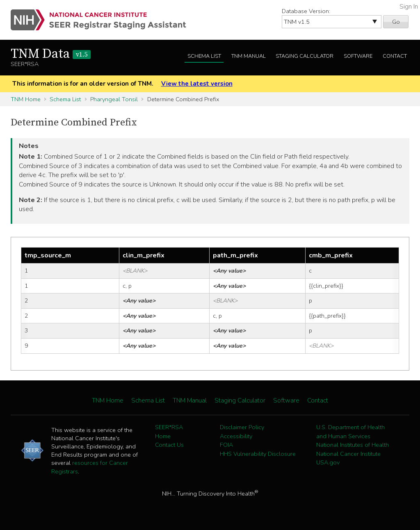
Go (396, 22)
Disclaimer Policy (242, 427)
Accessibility (236, 436)
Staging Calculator (305, 56)
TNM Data (51, 54)
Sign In (409, 7)
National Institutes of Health (353, 445)
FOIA (226, 445)
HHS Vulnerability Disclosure (258, 454)
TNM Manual (249, 56)
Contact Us (169, 445)
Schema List (204, 56)
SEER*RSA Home (169, 432)
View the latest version (197, 84)
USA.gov (328, 462)
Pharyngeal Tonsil (114, 99)
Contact (395, 56)
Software (358, 56)
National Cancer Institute (348, 454)
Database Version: (306, 11)
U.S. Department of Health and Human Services (350, 432)
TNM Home (26, 99)
